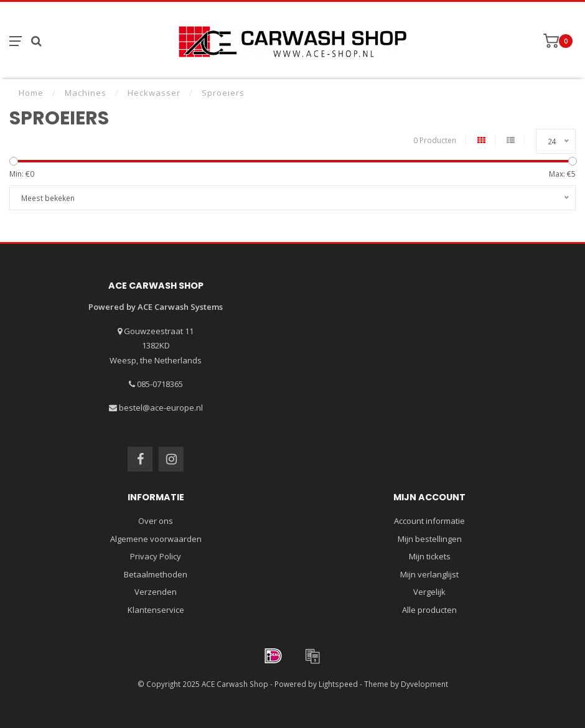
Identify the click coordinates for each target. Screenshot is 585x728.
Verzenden (156, 592)
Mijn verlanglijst (429, 574)
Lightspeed (338, 684)
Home (31, 93)
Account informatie (429, 521)
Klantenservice (156, 610)
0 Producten (435, 140)
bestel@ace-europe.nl (161, 408)
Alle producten (429, 610)
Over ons (156, 521)
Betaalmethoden (156, 574)
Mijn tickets (430, 556)
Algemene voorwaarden (156, 539)
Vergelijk (429, 592)
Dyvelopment (424, 684)
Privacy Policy (156, 556)
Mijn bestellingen (430, 539)
